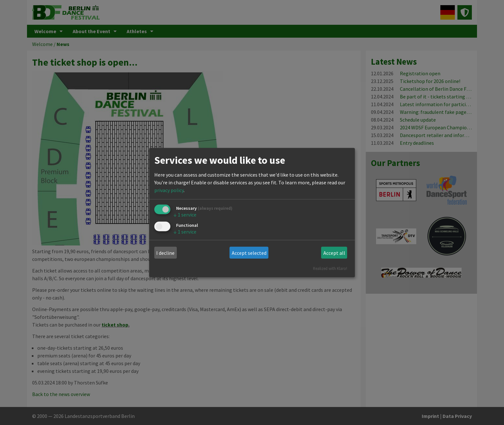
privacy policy (169, 190)
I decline (165, 253)
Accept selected (249, 253)
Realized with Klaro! (330, 268)
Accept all (334, 253)
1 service (185, 215)
